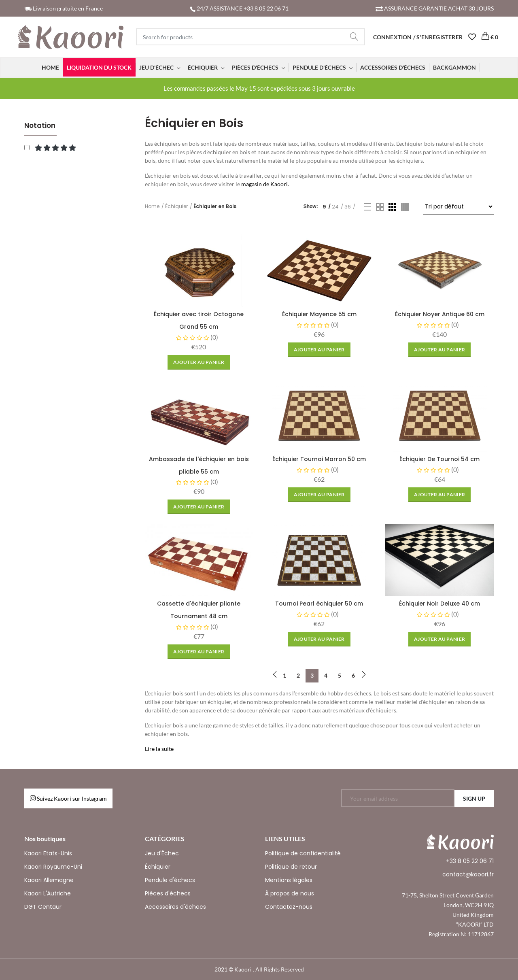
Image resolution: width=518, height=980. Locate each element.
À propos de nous (290, 893)
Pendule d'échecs (170, 880)
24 (335, 207)
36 (348, 207)
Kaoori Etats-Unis (48, 853)
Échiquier (176, 206)
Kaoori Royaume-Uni (53, 867)
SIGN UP (474, 798)
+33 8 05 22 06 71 (470, 861)
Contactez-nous (289, 907)
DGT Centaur (43, 907)
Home (152, 206)
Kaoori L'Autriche (48, 893)
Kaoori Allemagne (49, 880)
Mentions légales (289, 880)
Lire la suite (159, 749)
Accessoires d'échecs (175, 907)
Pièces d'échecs (168, 893)
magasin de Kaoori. (265, 184)
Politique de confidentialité (303, 853)
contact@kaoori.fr (468, 874)
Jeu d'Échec (162, 853)
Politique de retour (291, 867)
